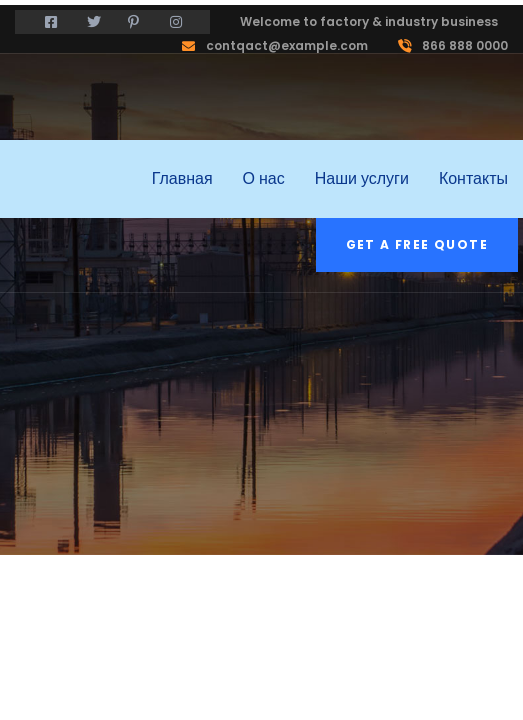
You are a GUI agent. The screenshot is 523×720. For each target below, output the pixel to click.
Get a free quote (417, 244)
